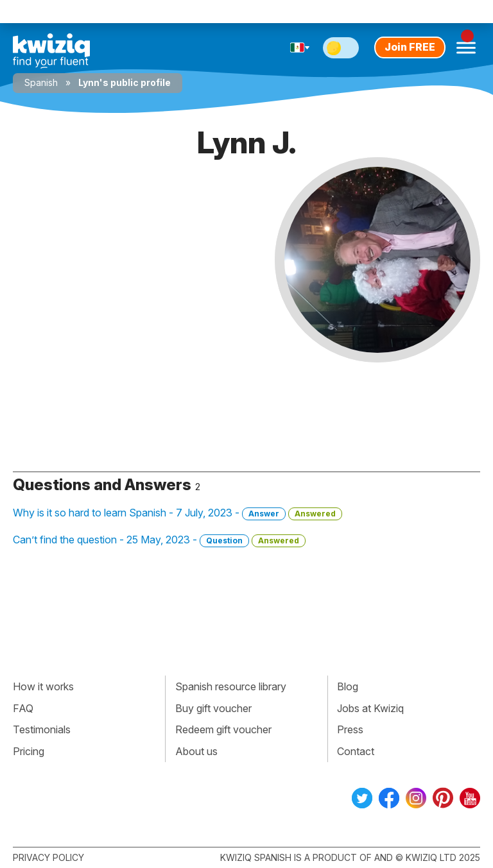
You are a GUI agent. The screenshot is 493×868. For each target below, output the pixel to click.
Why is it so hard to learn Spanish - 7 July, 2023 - (177, 513)
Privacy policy (48, 857)
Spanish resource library (231, 686)
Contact (356, 751)
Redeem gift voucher (223, 729)
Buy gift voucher (213, 708)
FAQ (23, 708)
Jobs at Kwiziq (370, 708)
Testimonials (42, 729)
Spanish (41, 82)
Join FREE (410, 47)
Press (350, 729)
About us (196, 751)
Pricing (29, 751)
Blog (348, 686)
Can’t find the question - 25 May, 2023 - (159, 540)
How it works (43, 686)
